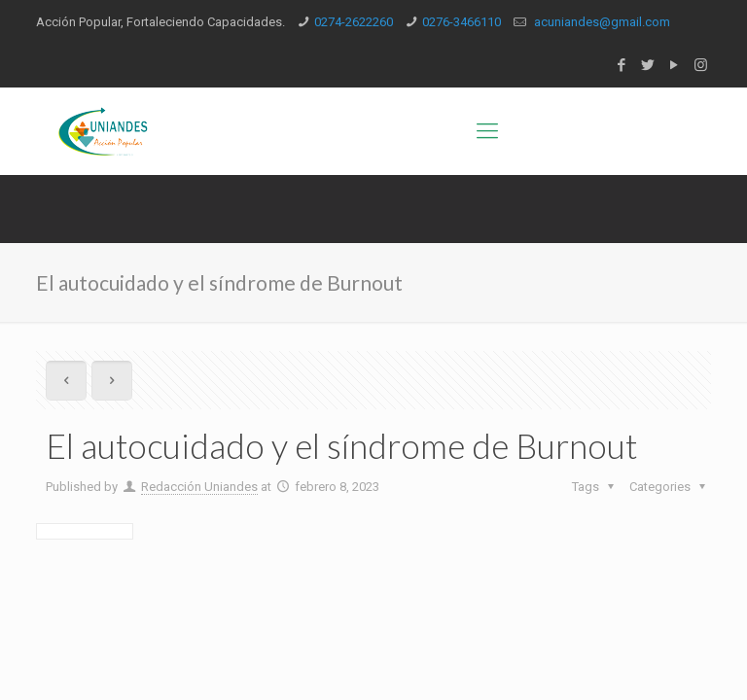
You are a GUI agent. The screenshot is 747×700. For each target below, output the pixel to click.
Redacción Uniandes (199, 487)
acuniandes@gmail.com (601, 22)
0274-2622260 (354, 22)
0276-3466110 (462, 22)
